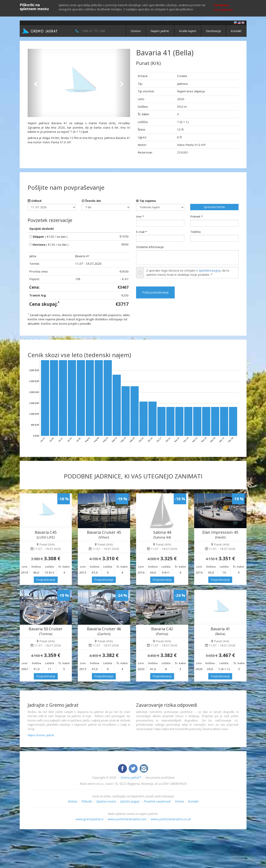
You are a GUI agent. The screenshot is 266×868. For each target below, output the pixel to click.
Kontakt (236, 31)
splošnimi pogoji (209, 270)
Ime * (140, 216)
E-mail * (141, 232)
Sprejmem (221, 5)
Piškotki (87, 801)
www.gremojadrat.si (89, 819)
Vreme (179, 801)
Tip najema (146, 201)
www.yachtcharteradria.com (127, 819)
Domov (136, 31)
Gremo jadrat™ (131, 777)
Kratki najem (188, 31)
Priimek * (196, 216)
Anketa (72, 801)
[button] (35, 83)
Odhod (35, 201)
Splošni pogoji (130, 801)
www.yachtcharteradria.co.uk (171, 819)
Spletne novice (106, 801)
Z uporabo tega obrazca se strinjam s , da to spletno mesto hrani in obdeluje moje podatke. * (188, 272)
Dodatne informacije (150, 247)
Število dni (91, 201)
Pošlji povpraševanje (155, 292)
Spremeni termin (214, 207)
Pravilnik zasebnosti (157, 801)
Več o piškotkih (223, 10)
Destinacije (213, 31)
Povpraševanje (46, 580)
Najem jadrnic (160, 31)
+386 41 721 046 (93, 31)
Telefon (195, 232)
